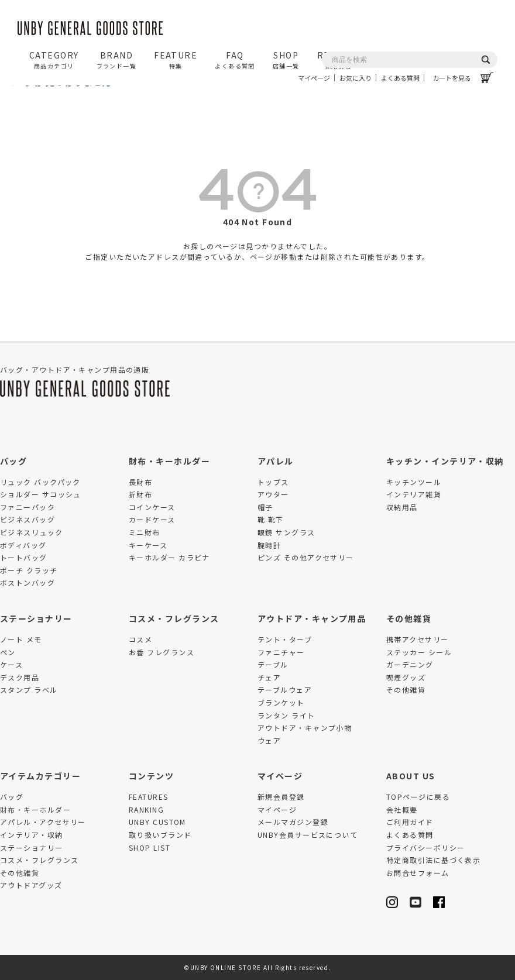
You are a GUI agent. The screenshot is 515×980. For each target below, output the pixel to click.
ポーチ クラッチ (29, 570)
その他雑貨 (409, 618)
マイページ (314, 78)
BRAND (117, 60)
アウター (273, 494)
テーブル (273, 664)
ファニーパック (28, 507)
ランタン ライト (286, 715)
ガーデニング (410, 664)
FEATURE (176, 60)
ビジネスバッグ (28, 519)
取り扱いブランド (160, 835)
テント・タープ (285, 639)
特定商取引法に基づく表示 (433, 860)
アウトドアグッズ (31, 885)
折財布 (140, 494)
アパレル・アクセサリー (43, 822)
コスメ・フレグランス (174, 618)
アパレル (276, 461)
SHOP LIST (150, 847)
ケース (11, 664)
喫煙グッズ (406, 677)
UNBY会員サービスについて (308, 835)
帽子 (265, 507)
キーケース (148, 545)
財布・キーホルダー (169, 461)
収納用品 (402, 507)
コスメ (140, 639)
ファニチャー (281, 652)
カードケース (152, 519)
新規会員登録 (281, 797)
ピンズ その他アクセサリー (306, 557)
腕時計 (269, 545)
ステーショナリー (36, 618)
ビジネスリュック (32, 532)
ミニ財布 (145, 532)
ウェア (269, 740)
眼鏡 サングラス (286, 532)
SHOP (286, 60)
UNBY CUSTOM (157, 822)
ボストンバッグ (28, 582)
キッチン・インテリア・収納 (445, 461)
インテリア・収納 (32, 835)
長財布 (140, 482)
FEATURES (149, 797)
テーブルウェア (285, 690)
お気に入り (356, 78)
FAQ (235, 60)
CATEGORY (54, 60)
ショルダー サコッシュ (41, 494)
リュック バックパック (40, 482)
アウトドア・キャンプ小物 (305, 728)
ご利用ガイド (410, 822)
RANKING (146, 809)
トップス (273, 482)
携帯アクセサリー (418, 639)
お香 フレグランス (162, 652)
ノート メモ (21, 639)
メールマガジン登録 (293, 822)
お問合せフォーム (418, 873)
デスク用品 (20, 677)
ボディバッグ (23, 545)
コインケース (152, 507)
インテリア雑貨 (414, 494)
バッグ (13, 461)
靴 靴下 (271, 519)
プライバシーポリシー (425, 847)
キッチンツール (414, 482)
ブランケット (281, 702)
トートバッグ (24, 557)
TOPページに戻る (418, 797)
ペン (8, 652)
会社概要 (402, 809)
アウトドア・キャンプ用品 (312, 618)
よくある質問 (400, 78)
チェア (269, 677)
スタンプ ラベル (29, 690)
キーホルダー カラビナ (169, 557)
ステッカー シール (419, 652)
